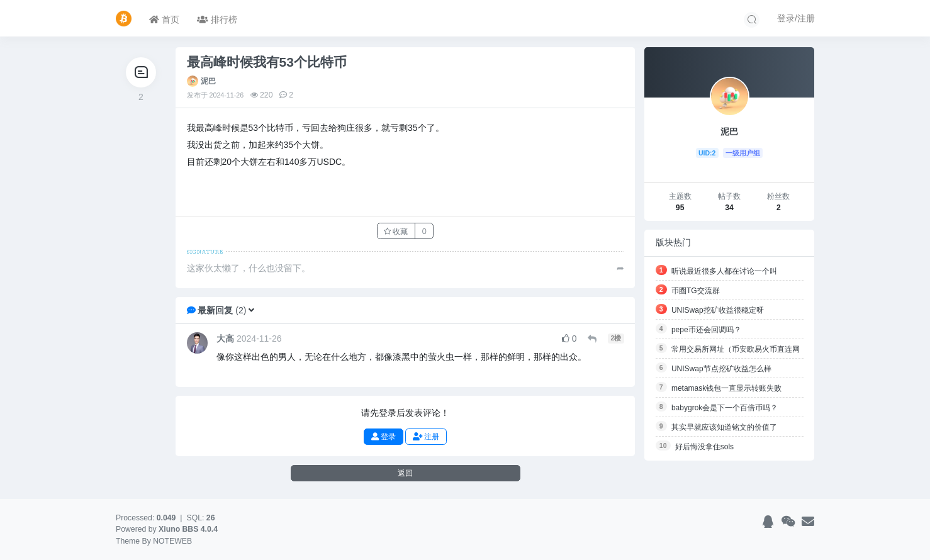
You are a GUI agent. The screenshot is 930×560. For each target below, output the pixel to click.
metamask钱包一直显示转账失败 (726, 388)
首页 (164, 20)
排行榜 (217, 20)
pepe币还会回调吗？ (706, 330)
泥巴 (208, 81)
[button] (251, 310)
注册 (426, 436)
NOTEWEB (172, 541)
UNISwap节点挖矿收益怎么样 (721, 369)
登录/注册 (796, 18)
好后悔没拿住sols (704, 447)
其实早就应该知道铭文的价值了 (724, 427)
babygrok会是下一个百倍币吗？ (725, 408)
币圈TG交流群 (696, 291)
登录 (384, 436)
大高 (225, 339)
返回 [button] (405, 473)
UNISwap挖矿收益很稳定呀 (718, 310)
